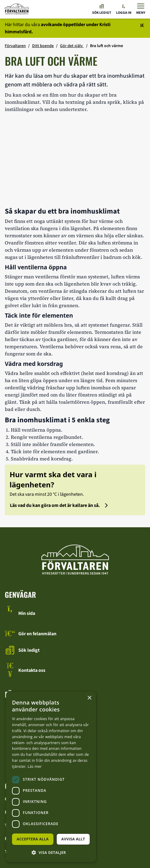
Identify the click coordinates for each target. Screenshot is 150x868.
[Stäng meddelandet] (139, 28)
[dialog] (51, 777)
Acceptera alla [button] (33, 839)
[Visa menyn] (141, 9)
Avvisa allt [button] (73, 839)
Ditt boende (43, 46)
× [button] (89, 698)
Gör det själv (72, 46)
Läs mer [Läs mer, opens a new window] (35, 766)
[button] (51, 852)
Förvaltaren (15, 46)
